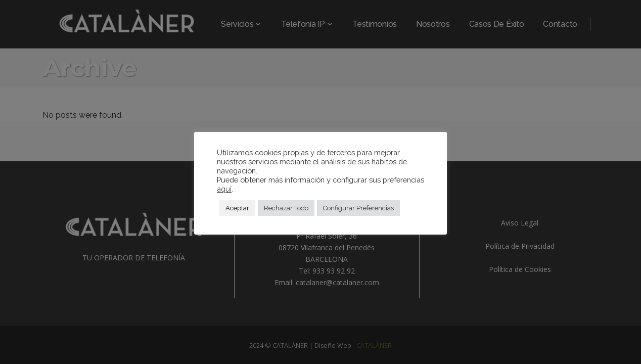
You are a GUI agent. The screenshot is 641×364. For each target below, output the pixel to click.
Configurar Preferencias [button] (358, 208)
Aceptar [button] (237, 208)
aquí (224, 189)
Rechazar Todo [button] (286, 208)
